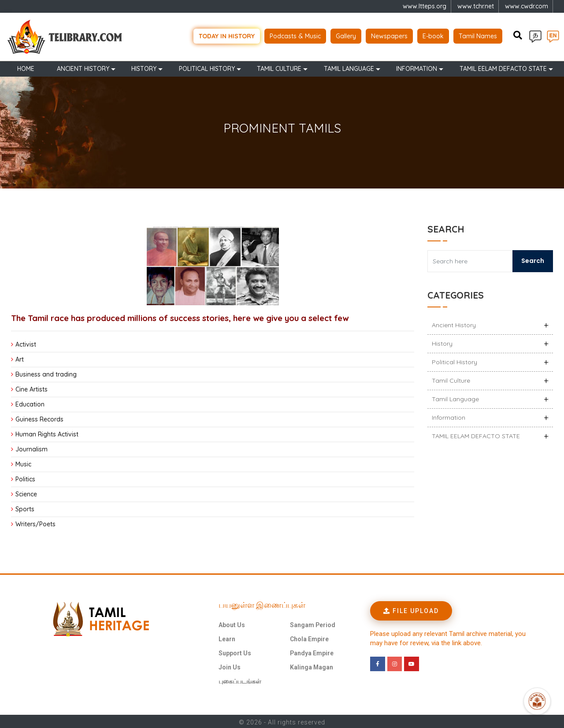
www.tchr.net (476, 6)
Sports (25, 507)
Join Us (230, 665)
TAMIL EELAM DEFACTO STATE (503, 67)
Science (26, 492)
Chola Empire (309, 637)
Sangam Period (313, 623)
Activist (26, 343)
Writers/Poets (35, 522)
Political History (207, 67)
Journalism (32, 447)
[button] (411, 609)
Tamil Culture (279, 67)
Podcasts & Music (295, 35)
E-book (433, 35)
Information (417, 67)
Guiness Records (39, 418)
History (144, 67)
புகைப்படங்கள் (240, 680)
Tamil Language (349, 67)
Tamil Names (478, 35)
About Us (232, 623)
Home (26, 67)
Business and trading (46, 373)
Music (23, 462)
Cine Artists (32, 388)
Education (30, 403)
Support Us (235, 651)
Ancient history (83, 67)
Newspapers (389, 35)
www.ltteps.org (425, 6)
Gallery (346, 35)
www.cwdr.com (527, 6)
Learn (227, 637)
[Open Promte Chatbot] (537, 701)
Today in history (227, 35)
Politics (25, 477)
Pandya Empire (312, 651)
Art (20, 358)
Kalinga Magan (312, 665)
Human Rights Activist (47, 432)
